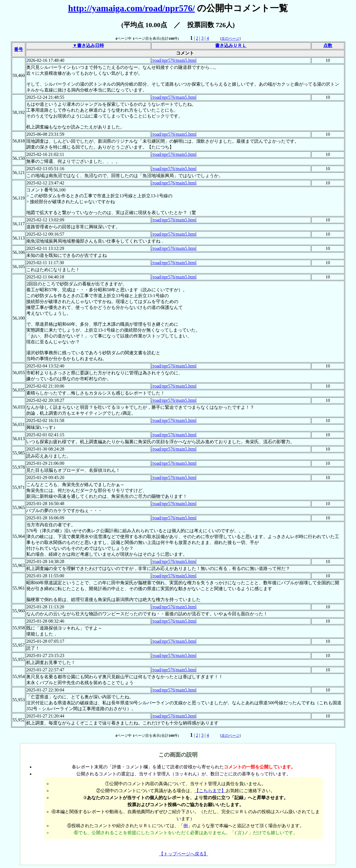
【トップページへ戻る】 (184, 854)
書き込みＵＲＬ (231, 45)
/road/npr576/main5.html (174, 60)
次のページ (230, 38)
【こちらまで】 (210, 791)
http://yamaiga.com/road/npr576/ (132, 8)
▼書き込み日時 (88, 45)
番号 (18, 49)
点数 (328, 45)
